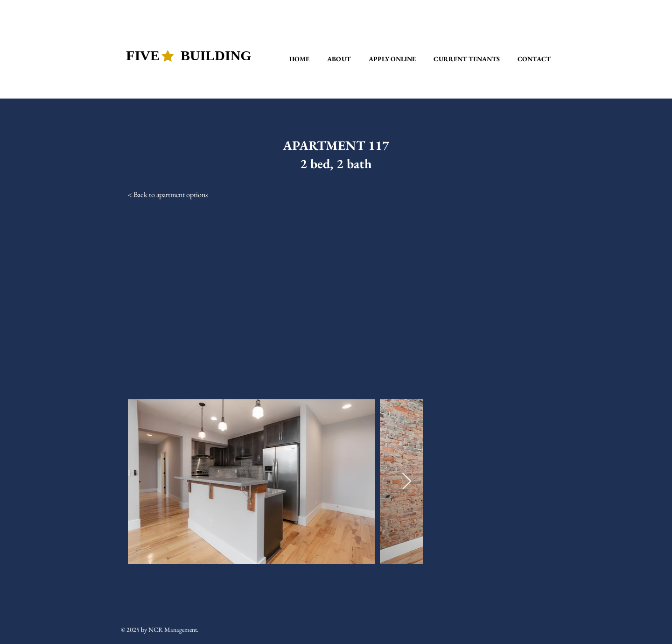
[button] (339, 59)
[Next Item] (407, 482)
